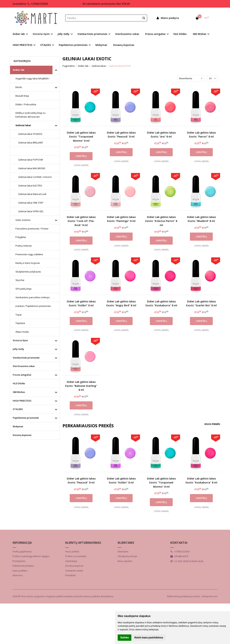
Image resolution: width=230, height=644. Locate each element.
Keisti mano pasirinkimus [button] (149, 638)
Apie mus (18, 575)
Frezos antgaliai (22, 375)
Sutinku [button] (125, 638)
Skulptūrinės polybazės (28, 272)
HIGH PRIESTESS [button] (23, 45)
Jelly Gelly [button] (64, 34)
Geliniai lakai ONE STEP (31, 203)
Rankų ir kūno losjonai (28, 263)
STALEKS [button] (46, 45)
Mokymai (101, 45)
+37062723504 (38, 4)
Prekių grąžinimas (22, 551)
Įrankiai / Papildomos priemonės (33, 306)
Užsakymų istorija (127, 556)
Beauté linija (22, 96)
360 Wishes (19, 392)
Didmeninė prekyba (23, 566)
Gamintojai (71, 561)
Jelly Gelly (18, 349)
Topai (19, 315)
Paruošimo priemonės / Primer (32, 229)
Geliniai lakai (23, 125)
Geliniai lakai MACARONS (32, 168)
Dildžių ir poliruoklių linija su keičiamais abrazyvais (30, 115)
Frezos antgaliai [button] (155, 34)
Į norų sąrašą (81, 165)
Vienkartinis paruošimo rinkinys (33, 297)
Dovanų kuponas (124, 45)
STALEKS (18, 409)
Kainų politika (20, 571)
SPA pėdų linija (23, 289)
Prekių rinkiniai (24, 246)
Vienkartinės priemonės (26, 358)
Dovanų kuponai (74, 566)
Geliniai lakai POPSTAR (31, 160)
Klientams (126, 543)
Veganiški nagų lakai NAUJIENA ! (32, 78)
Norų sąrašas (125, 561)
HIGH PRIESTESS (22, 401)
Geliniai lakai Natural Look (32, 194)
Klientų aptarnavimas (83, 543)
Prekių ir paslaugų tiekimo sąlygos (31, 556)
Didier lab (19, 70)
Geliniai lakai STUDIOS (30, 134)
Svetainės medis (74, 571)
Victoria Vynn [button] (41, 34)
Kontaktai (70, 575)
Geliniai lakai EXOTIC (30, 151)
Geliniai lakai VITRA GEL (31, 211)
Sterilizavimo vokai (127, 34)
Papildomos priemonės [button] (73, 45)
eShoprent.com (210, 596)
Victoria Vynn (20, 340)
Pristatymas (19, 561)
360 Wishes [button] (199, 34)
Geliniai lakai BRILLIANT (31, 143)
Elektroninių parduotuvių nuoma (183, 596)
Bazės (19, 87)
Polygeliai (21, 237)
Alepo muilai (22, 332)
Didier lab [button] (19, 34)
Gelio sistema (23, 220)
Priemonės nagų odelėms (29, 254)
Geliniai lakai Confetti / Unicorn (35, 177)
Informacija (22, 543)
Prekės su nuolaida (76, 556)
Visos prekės (212, 424)
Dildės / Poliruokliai (26, 104)
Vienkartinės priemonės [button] (92, 34)
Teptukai (20, 323)
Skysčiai (20, 280)
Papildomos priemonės (26, 418)
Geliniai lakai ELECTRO (30, 186)
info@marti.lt (179, 556)
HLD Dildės (180, 34)
